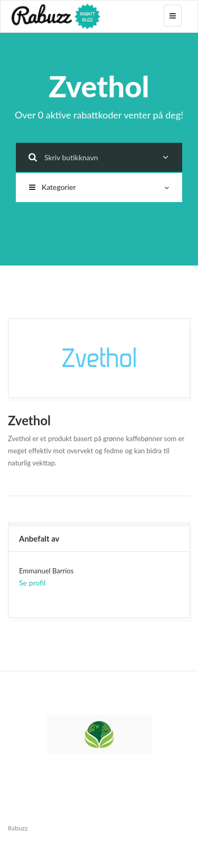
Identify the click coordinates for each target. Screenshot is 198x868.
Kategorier (99, 187)
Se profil (32, 583)
